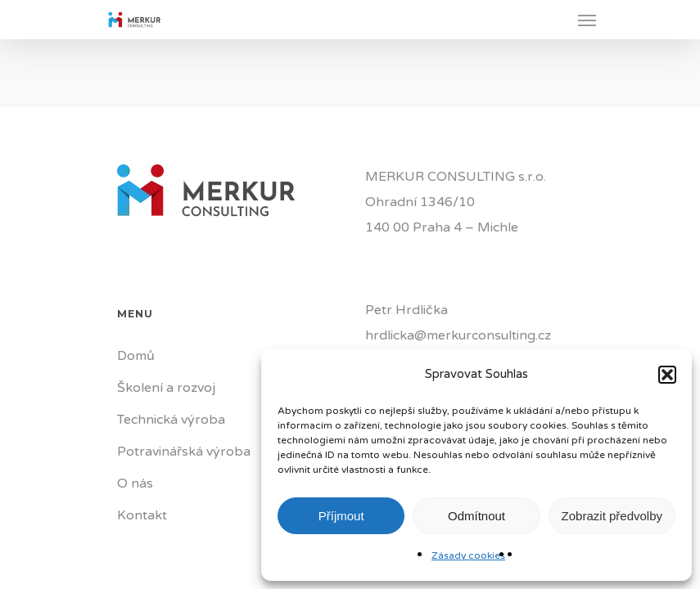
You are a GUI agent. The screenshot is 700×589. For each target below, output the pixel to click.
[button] (667, 375)
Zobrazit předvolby (612, 516)
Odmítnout (476, 516)
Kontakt (142, 515)
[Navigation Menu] (587, 20)
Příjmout (341, 516)
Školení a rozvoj (166, 388)
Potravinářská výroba (184, 452)
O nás (135, 483)
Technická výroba (171, 420)
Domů (136, 356)
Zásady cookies (468, 555)
